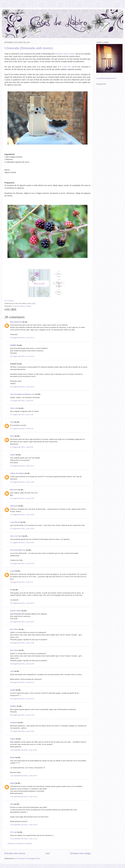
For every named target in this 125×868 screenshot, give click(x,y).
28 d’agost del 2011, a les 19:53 (22, 622)
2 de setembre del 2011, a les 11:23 (24, 839)
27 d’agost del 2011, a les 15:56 (22, 515)
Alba (12, 804)
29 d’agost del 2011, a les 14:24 (22, 699)
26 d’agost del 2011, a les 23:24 (22, 387)
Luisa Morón (15, 522)
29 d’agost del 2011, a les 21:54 (22, 731)
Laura (12, 571)
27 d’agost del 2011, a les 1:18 (22, 415)
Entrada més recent (15, 853)
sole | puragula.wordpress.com (23, 394)
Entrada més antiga (80, 853)
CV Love (13, 832)
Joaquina (14, 723)
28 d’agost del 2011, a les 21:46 (22, 643)
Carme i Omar (16, 611)
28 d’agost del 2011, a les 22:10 (22, 682)
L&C (12, 671)
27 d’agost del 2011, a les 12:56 (22, 498)
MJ (11, 590)
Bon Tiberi (14, 629)
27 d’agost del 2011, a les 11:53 (22, 482)
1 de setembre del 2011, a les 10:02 (24, 750)
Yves (12, 422)
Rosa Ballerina (16, 322)
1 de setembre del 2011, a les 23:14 (24, 776)
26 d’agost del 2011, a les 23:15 (22, 356)
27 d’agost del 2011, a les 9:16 (22, 429)
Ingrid (12, 783)
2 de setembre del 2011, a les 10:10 (24, 797)
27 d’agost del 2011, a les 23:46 (22, 563)
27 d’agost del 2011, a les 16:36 (22, 529)
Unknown (14, 506)
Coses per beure (19, 306)
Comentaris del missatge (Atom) (28, 858)
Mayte (12, 757)
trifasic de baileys (17, 473)
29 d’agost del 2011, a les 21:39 (22, 715)
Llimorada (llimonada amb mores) (29, 48)
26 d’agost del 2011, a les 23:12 (22, 338)
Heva (12, 436)
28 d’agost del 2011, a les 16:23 (22, 603)
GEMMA (13, 345)
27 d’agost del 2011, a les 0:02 (22, 401)
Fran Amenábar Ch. (18, 550)
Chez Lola (14, 408)
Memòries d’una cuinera (65, 54)
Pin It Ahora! (9, 301)
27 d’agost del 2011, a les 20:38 (22, 543)
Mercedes (14, 490)
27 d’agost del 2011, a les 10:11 (22, 466)
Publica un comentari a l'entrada (20, 843)
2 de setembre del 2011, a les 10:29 (24, 825)
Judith (13, 690)
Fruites (28, 306)
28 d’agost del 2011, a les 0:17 (22, 582)
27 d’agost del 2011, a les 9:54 (22, 447)
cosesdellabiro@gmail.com (106, 78)
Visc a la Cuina (16, 536)
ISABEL (13, 706)
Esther (13, 455)
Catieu (13, 739)
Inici (48, 853)
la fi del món (65, 67)
